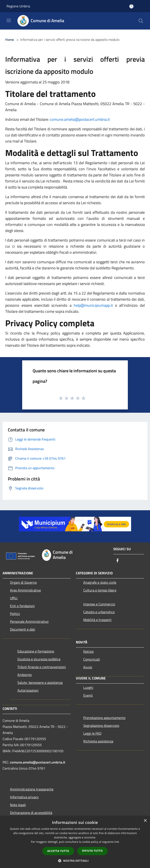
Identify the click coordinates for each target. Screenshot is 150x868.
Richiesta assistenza (98, 741)
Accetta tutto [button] (58, 851)
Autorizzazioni (28, 690)
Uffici (14, 598)
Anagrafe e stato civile (100, 582)
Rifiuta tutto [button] (92, 851)
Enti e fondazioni (22, 606)
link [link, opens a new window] (117, 842)
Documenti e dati (23, 629)
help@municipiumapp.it (93, 305)
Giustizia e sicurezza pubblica (39, 659)
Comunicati (92, 659)
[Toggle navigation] (9, 20)
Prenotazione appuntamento (104, 718)
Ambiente (25, 675)
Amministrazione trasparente (32, 789)
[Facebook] (118, 561)
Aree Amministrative (25, 590)
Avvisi (88, 667)
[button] (75, 861)
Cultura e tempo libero (100, 590)
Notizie (88, 651)
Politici (15, 614)
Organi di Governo (23, 582)
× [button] (145, 821)
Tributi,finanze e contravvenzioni (42, 667)
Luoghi (88, 687)
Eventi (88, 695)
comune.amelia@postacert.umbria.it (80, 119)
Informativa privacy (24, 797)
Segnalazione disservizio (101, 726)
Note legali (18, 805)
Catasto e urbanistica (99, 612)
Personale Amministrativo (29, 621)
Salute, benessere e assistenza (40, 682)
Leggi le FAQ (92, 733)
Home (10, 40)
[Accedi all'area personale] (131, 6)
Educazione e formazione (36, 651)
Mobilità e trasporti (97, 620)
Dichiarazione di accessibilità (31, 813)
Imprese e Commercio (99, 604)
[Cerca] (141, 21)
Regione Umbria (18, 6)
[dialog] (75, 842)
